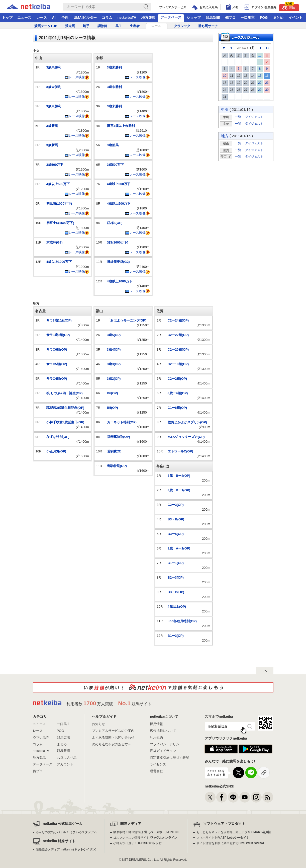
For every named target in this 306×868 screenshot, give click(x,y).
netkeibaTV (127, 18)
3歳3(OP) (114, 364)
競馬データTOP (46, 26)
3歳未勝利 (54, 67)
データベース (171, 17)
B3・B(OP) (176, 519)
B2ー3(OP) (176, 577)
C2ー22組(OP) (178, 335)
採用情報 (156, 724)
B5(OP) (113, 408)
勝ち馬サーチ (208, 26)
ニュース (24, 18)
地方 (225, 136)
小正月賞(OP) (56, 451)
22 (260, 83)
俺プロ (230, 18)
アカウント (65, 764)
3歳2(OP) (114, 379)
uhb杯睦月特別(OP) (182, 621)
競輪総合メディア (66, 849)
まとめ (278, 18)
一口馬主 (248, 18)
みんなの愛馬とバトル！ (66, 832)
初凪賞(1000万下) (59, 204)
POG (264, 18)
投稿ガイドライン (163, 751)
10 (224, 76)
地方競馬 (148, 18)
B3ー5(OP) (176, 534)
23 (267, 83)
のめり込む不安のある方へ (112, 744)
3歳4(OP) (114, 349)
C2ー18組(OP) (178, 364)
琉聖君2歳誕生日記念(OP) (65, 408)
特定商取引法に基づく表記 (169, 758)
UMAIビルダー (85, 18)
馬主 (119, 26)
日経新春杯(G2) (118, 262)
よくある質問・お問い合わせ (113, 737)
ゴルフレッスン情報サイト (145, 838)
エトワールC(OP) (180, 451)
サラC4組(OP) (57, 379)
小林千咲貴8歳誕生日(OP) (65, 422)
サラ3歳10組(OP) (59, 320)
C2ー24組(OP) (178, 320)
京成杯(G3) (55, 242)
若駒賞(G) (114, 451)
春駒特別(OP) (117, 466)
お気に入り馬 (67, 758)
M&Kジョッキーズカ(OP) (186, 437)
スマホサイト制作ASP (223, 838)
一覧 (238, 117)
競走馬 (70, 26)
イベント (295, 18)
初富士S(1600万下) (60, 223)
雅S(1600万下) (118, 242)
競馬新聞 (213, 18)
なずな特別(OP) (58, 437)
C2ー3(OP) (176, 505)
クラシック (182, 26)
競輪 (289, 7)
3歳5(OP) (114, 335)
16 (267, 76)
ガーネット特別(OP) (122, 422)
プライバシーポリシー (166, 744)
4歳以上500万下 (58, 184)
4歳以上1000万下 (59, 262)
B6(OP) (113, 393)
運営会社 (156, 771)
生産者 (135, 26)
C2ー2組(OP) (177, 379)
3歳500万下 (55, 165)
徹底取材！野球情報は (146, 832)
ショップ (194, 18)
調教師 (102, 26)
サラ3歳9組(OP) (58, 335)
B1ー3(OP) (176, 636)
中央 (225, 109)
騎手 (86, 26)
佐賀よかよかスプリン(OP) (187, 422)
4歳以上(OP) (177, 607)
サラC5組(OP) (57, 364)
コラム (107, 18)
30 (267, 90)
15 (260, 76)
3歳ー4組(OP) (178, 393)
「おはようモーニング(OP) (127, 320)
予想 (65, 18)
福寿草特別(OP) (119, 437)
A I (54, 18)
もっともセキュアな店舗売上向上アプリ (234, 832)
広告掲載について (163, 731)
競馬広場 (63, 737)
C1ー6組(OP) (177, 408)
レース (42, 18)
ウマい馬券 (41, 737)
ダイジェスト (254, 117)
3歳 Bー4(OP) (179, 476)
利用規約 (156, 737)
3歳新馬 (52, 126)
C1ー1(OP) (176, 563)
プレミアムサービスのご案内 (113, 731)
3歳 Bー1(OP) (179, 490)
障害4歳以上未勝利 (121, 126)
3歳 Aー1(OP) (179, 548)
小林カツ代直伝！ (137, 843)
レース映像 (75, 77)
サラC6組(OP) (57, 349)
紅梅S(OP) (115, 223)
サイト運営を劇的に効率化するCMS (231, 843)
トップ (7, 18)
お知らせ (98, 724)
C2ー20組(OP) (178, 349)
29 (260, 90)
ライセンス (158, 764)
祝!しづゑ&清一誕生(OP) (65, 393)
